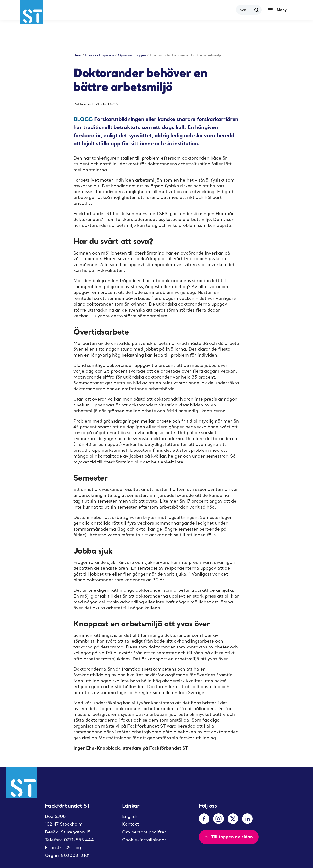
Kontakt (130, 824)
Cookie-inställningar (144, 840)
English (130, 816)
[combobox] (246, 10)
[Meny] (279, 10)
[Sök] (257, 10)
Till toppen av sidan (228, 837)
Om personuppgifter (144, 832)
